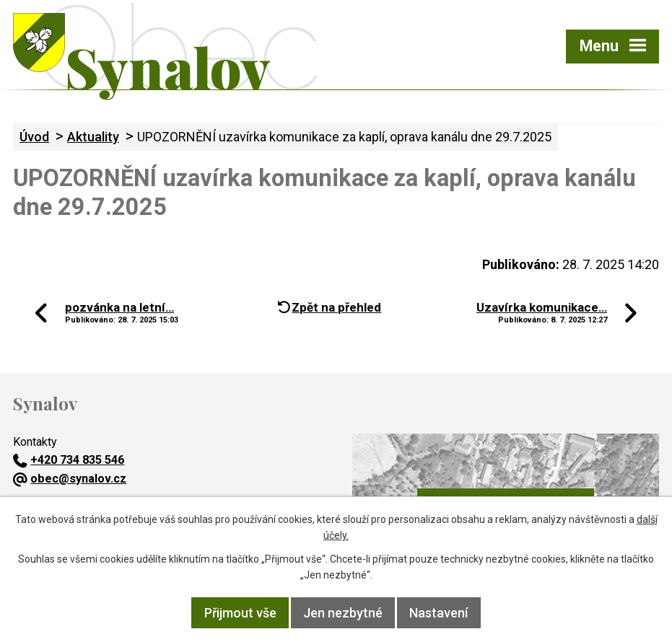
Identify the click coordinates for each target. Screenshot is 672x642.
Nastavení (438, 613)
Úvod (34, 137)
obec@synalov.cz (70, 479)
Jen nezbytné (343, 613)
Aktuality (93, 137)
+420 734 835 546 (69, 460)
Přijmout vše (240, 613)
